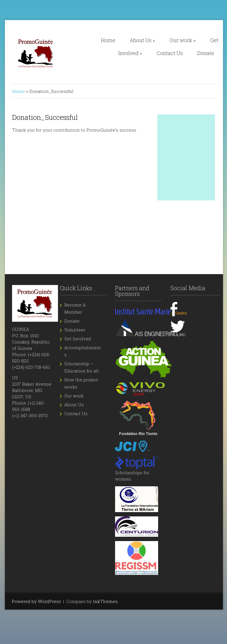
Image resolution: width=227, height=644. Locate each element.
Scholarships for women (137, 470)
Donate (206, 53)
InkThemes (105, 601)
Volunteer (75, 330)
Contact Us (170, 53)
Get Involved (78, 339)
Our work (183, 40)
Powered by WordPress (36, 601)
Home (108, 40)
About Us (142, 40)
